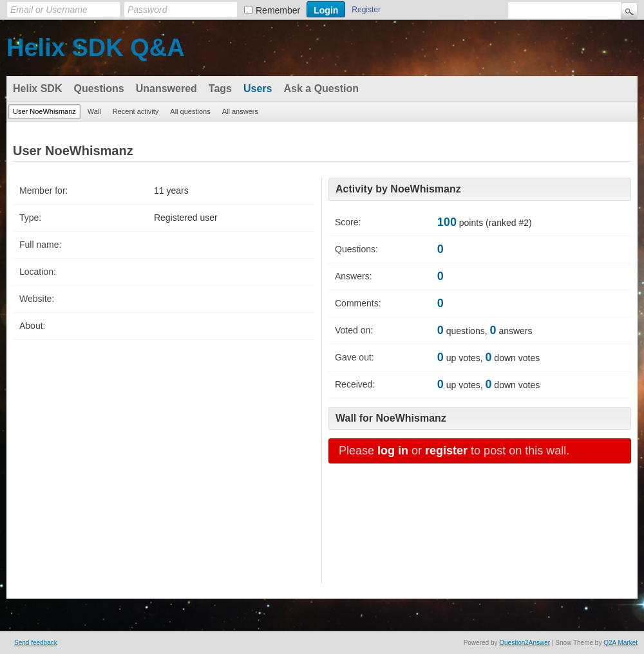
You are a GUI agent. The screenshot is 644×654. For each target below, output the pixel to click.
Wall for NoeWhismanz (391, 418)
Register (366, 10)
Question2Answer (525, 643)
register (446, 451)
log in (393, 451)
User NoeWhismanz (44, 111)
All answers (240, 111)
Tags (220, 89)
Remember (278, 10)
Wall (94, 111)
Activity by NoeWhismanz (398, 189)
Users (258, 89)
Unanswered (166, 89)
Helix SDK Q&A (96, 48)
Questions (99, 89)
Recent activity (136, 111)
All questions (190, 111)
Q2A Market (620, 643)
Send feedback (36, 643)
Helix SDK (37, 89)
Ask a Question (321, 89)
